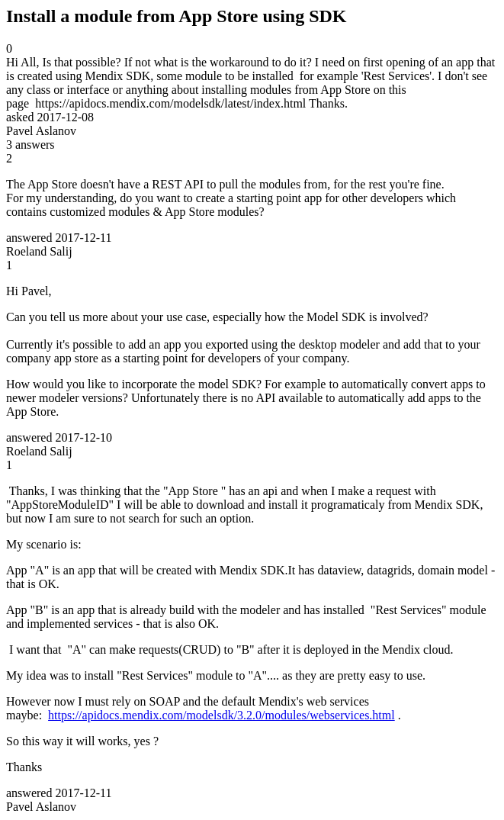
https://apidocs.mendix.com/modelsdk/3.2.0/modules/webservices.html (222, 715)
